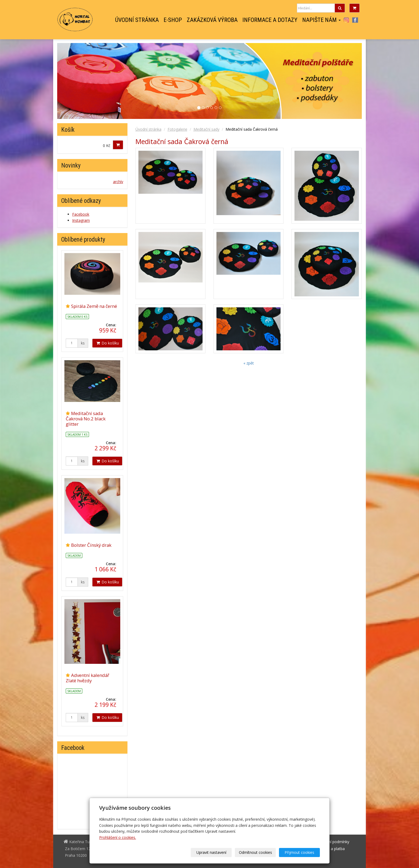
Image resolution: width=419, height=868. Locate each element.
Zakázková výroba (212, 20)
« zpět (249, 363)
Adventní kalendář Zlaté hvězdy (88, 678)
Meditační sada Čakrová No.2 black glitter (86, 419)
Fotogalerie (177, 129)
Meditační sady (206, 129)
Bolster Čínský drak (91, 545)
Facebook (355, 20)
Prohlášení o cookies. (118, 837)
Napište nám (321, 20)
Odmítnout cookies (255, 852)
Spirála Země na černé (94, 306)
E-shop (173, 20)
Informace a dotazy (270, 20)
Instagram (346, 20)
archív (118, 182)
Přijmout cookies (299, 852)
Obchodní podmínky (332, 842)
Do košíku (107, 343)
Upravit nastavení (211, 852)
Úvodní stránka (137, 20)
